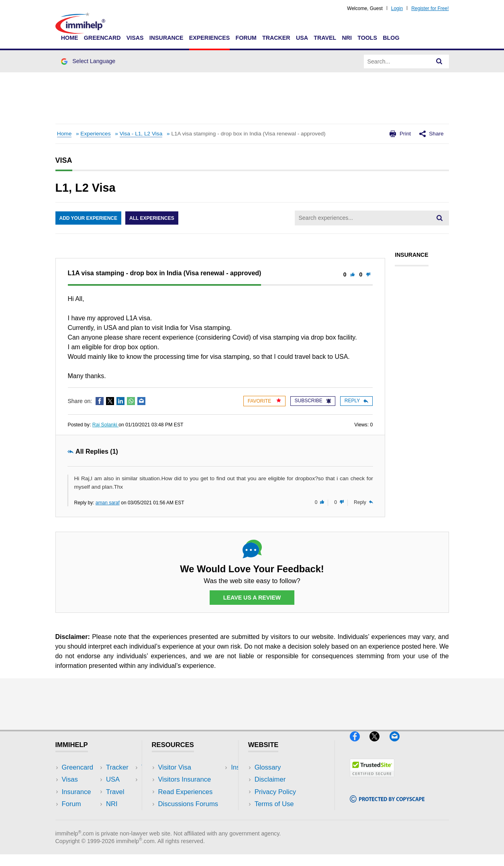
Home (70, 38)
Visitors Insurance (185, 779)
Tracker (276, 38)
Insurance (166, 38)
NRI (347, 38)
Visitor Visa (175, 767)
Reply (356, 401)
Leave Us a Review (252, 598)
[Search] (439, 61)
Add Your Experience (88, 218)
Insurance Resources (190, 816)
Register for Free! (430, 8)
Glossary (268, 767)
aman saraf (108, 503)
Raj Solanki (105, 425)
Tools (367, 38)
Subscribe (313, 401)
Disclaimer (270, 779)
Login (397, 8)
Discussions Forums (188, 804)
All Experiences (152, 218)
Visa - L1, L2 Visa (141, 134)
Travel (325, 38)
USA (302, 38)
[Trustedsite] (372, 781)
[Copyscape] (387, 806)
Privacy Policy (275, 792)
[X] (379, 744)
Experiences (209, 38)
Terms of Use (274, 804)
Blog (391, 38)
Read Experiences (186, 792)
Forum (246, 38)
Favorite (264, 401)
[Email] (398, 744)
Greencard (102, 38)
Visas (135, 38)
